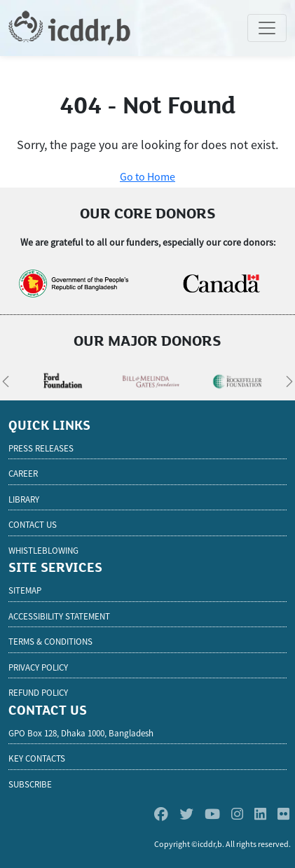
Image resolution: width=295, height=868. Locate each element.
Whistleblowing (43, 551)
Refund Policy (38, 693)
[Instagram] (237, 814)
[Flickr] (283, 814)
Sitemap (25, 590)
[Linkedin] (260, 814)
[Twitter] (186, 814)
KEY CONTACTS (37, 758)
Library (24, 499)
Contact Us (33, 525)
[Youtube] (212, 814)
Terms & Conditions (50, 642)
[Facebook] (161, 814)
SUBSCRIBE (30, 784)
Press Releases (41, 448)
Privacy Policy (38, 667)
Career (23, 474)
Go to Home (147, 176)
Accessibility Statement (59, 616)
